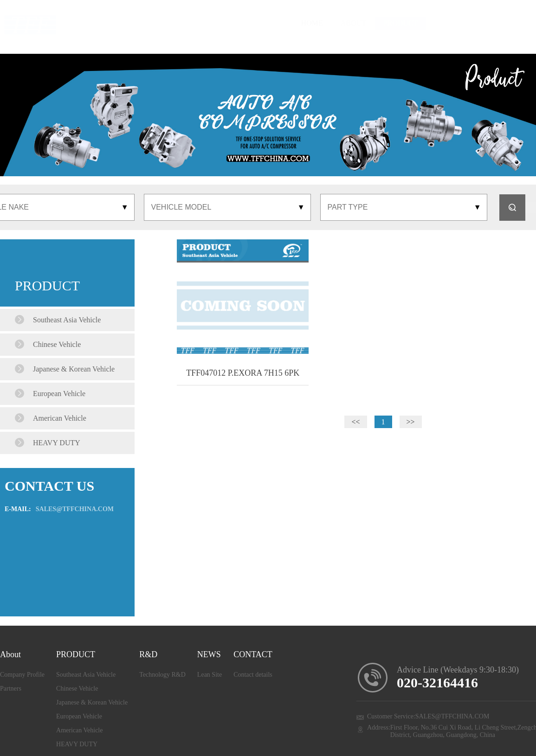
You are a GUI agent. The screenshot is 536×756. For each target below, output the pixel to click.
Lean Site (210, 675)
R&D (367, 23)
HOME (212, 23)
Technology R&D (162, 675)
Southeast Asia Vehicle (86, 675)
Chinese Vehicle (77, 689)
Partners (11, 689)
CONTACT (487, 23)
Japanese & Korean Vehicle (92, 702)
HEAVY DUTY (77, 744)
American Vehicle (79, 730)
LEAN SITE (423, 23)
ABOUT (253, 23)
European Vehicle (79, 716)
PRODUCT (311, 23)
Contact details (253, 675)
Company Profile (22, 675)
